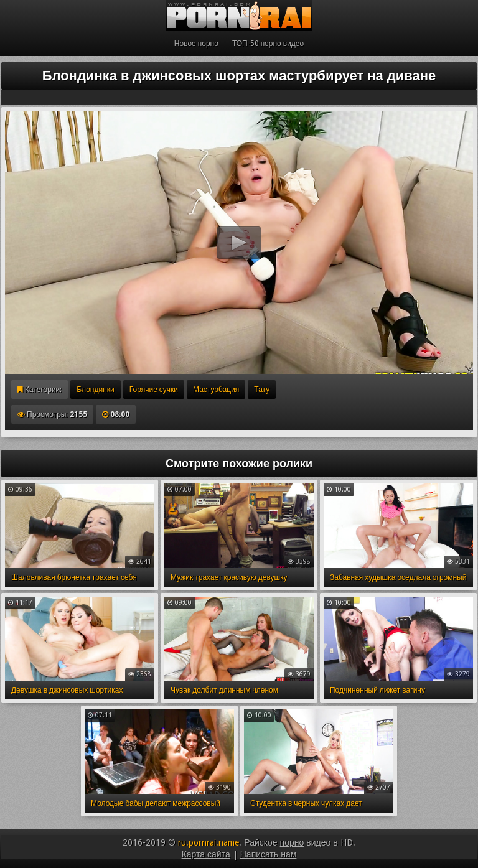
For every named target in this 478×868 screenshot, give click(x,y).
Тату (262, 390)
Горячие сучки (154, 390)
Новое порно (196, 44)
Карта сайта (206, 854)
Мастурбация (216, 390)
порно (292, 842)
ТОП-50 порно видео (268, 44)
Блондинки (95, 390)
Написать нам (269, 854)
